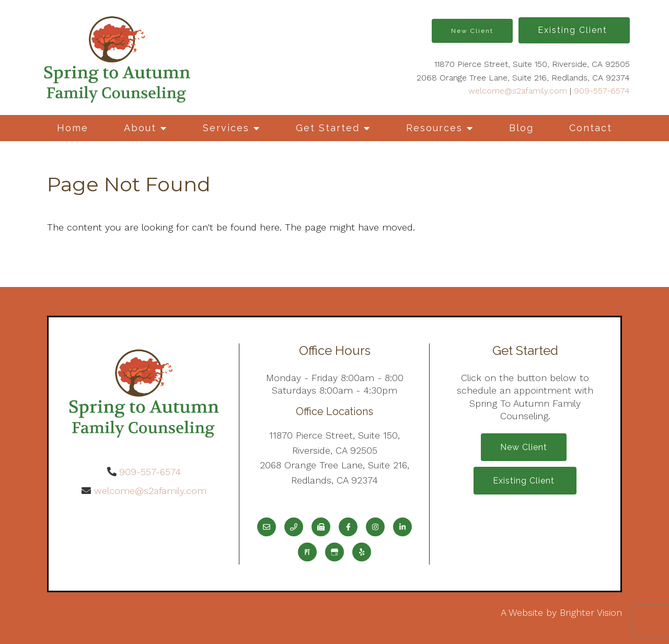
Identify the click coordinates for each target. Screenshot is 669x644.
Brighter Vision (591, 612)
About (140, 128)
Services (226, 128)
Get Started (328, 128)
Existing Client (574, 30)
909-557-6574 (602, 91)
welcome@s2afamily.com (518, 91)
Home (73, 128)
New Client (472, 31)
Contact (591, 128)
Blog (521, 128)
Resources (434, 128)
